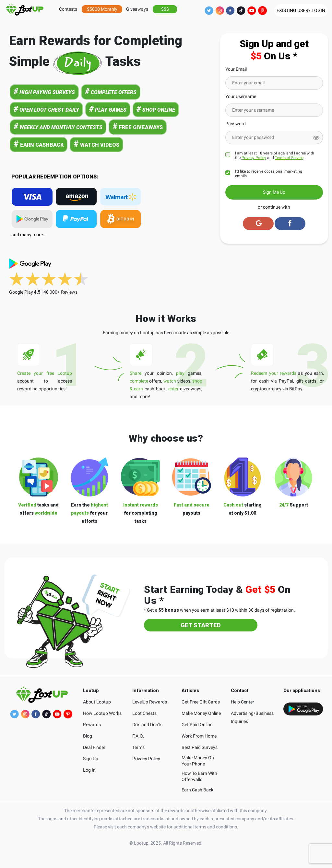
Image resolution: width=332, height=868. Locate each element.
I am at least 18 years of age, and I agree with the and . (275, 155)
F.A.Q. (138, 736)
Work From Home (199, 736)
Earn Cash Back (197, 790)
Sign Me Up (274, 192)
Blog (88, 736)
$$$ (165, 9)
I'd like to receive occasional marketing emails (269, 174)
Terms (138, 747)
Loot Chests (144, 713)
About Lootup (97, 702)
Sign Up (91, 759)
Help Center (243, 702)
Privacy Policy (254, 158)
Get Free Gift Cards (201, 702)
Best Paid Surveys (200, 747)
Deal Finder (94, 747)
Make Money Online (201, 713)
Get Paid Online (197, 725)
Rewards (92, 725)
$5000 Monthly (102, 9)
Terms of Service (289, 158)
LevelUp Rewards (150, 702)
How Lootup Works (102, 713)
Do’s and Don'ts (147, 725)
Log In (89, 770)
